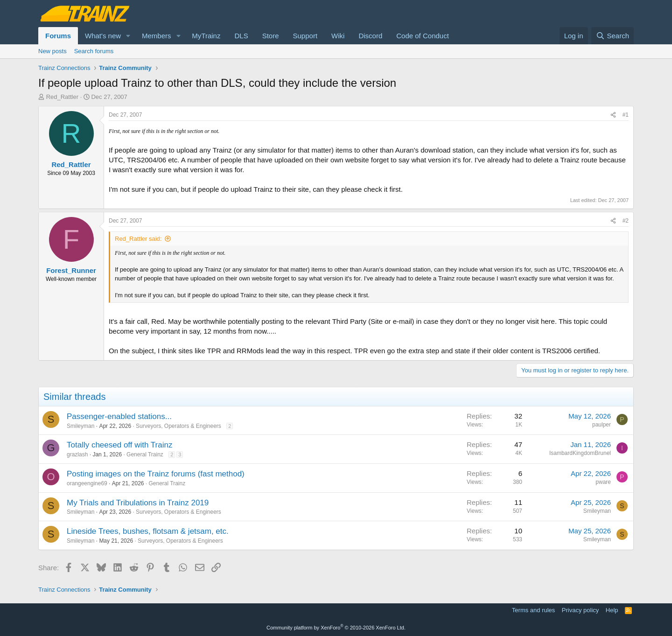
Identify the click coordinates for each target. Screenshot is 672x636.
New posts (52, 51)
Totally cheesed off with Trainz (119, 445)
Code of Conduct (423, 36)
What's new (103, 36)
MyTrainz (206, 36)
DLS (241, 36)
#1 (626, 115)
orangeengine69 (87, 483)
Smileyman (80, 426)
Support (305, 36)
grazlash (77, 454)
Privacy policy (580, 610)
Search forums (94, 51)
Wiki (338, 36)
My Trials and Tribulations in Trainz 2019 (138, 503)
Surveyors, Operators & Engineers (178, 426)
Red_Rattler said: (138, 239)
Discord (370, 36)
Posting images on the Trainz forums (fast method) (156, 474)
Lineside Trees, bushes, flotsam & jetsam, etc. (148, 531)
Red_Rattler (62, 97)
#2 (626, 221)
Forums (58, 36)
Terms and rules (533, 610)
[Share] (613, 115)
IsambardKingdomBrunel (580, 453)
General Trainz (145, 454)
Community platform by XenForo (336, 628)
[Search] (612, 36)
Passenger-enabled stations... (119, 416)
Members (157, 36)
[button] (128, 36)
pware (603, 482)
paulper (602, 425)
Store (271, 36)
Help (612, 610)
